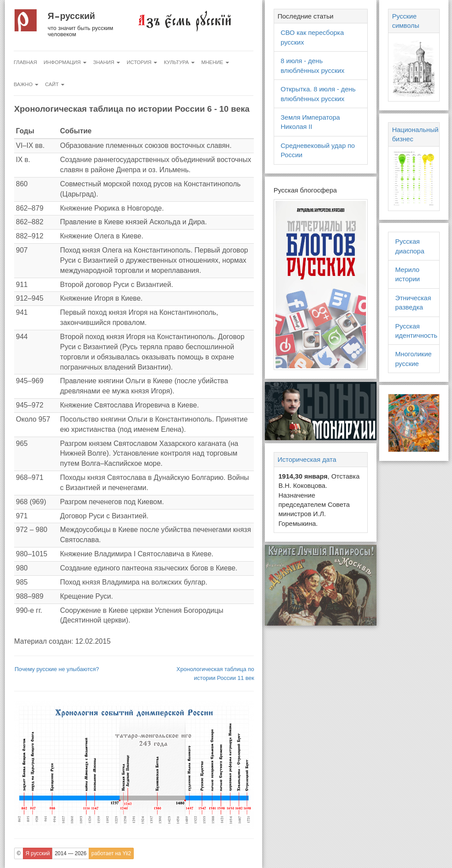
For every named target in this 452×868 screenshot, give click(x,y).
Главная (25, 62)
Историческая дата (307, 459)
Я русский (71, 16)
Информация (65, 62)
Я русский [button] (38, 853)
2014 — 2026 (71, 853)
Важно (26, 84)
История (142, 62)
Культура (179, 62)
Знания (107, 62)
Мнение (215, 62)
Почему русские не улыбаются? (57, 669)
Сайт (55, 84)
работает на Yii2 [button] (111, 853)
